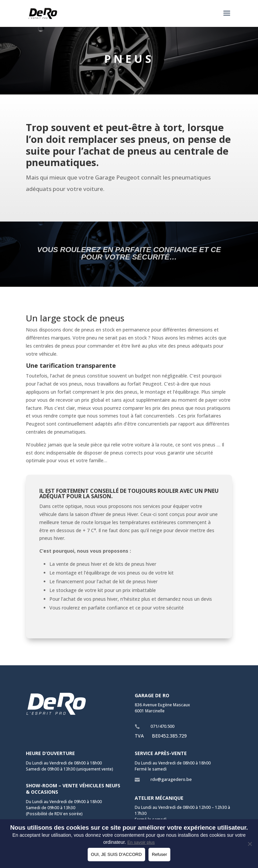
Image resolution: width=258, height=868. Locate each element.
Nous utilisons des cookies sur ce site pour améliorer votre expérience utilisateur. (129, 828)
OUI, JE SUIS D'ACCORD (116, 854)
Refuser (160, 854)
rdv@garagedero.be (171, 779)
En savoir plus (141, 842)
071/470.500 (162, 726)
